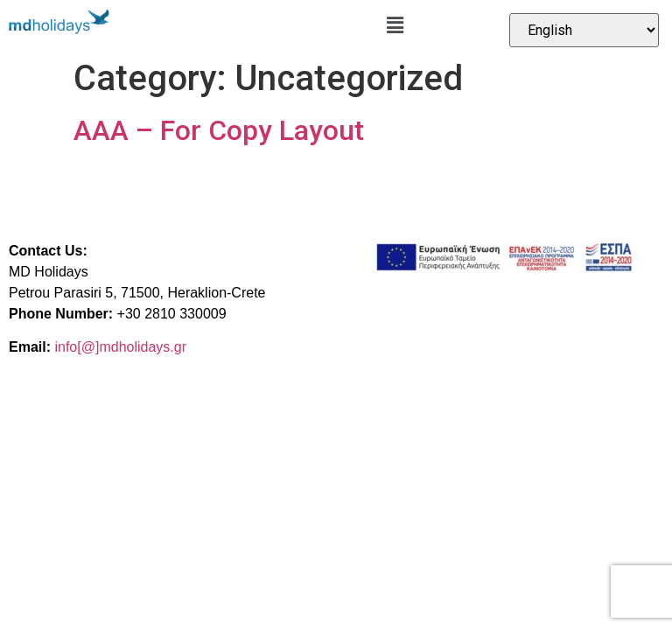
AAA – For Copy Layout (219, 130)
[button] (395, 25)
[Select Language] (584, 30)
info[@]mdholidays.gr (120, 347)
